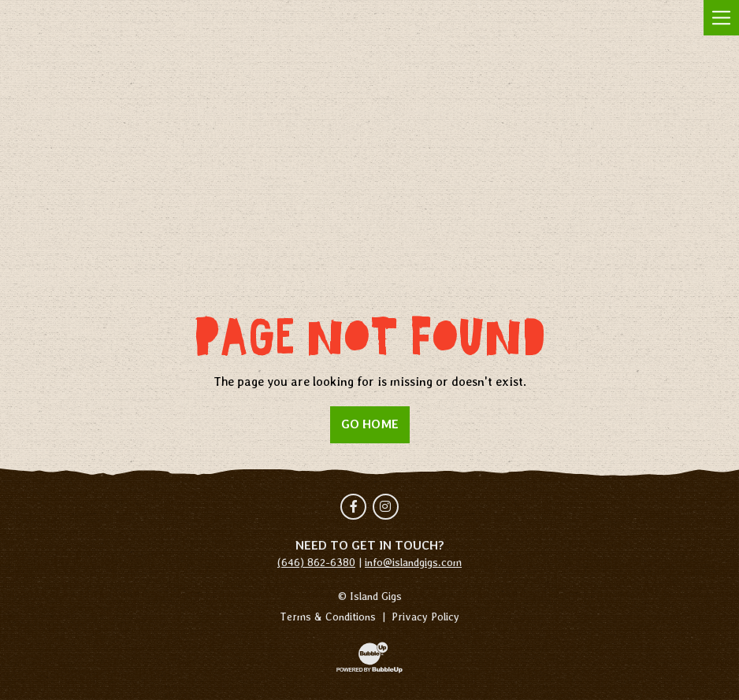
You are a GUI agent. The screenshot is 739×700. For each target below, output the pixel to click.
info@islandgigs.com (413, 562)
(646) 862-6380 (316, 562)
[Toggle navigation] (721, 18)
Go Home (370, 424)
